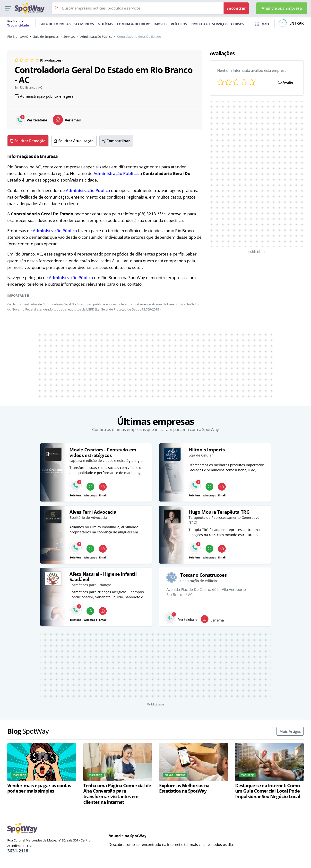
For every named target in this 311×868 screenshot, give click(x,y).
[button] (8, 8)
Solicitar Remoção (28, 141)
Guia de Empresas (46, 37)
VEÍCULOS (179, 24)
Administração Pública (96, 37)
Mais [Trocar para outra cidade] (262, 24)
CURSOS (238, 24)
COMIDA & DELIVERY (133, 24)
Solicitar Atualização (74, 141)
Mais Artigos (290, 731)
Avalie (286, 82)
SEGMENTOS (84, 24)
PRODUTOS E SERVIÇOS (209, 24)
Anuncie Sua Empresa (282, 8)
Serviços (69, 37)
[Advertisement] (257, 174)
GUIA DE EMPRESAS (55, 24)
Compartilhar (116, 141)
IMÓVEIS (160, 24)
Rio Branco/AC (18, 37)
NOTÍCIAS (105, 24)
